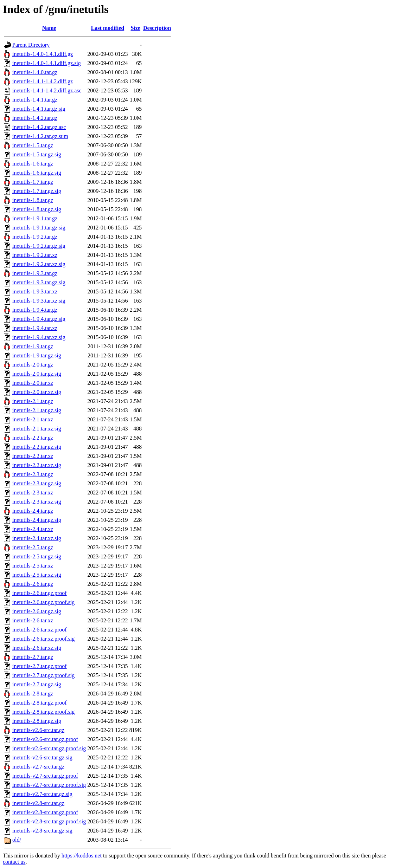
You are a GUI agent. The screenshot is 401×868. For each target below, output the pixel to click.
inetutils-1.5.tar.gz (33, 145)
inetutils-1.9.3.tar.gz (35, 273)
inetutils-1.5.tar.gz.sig (37, 154)
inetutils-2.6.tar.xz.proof (40, 630)
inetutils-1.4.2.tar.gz (35, 118)
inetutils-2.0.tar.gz (33, 365)
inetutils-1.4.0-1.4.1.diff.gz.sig (47, 63)
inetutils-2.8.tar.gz (33, 694)
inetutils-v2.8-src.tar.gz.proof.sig (49, 821)
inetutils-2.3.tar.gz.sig (37, 483)
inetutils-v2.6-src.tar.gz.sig (42, 757)
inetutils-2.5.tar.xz (33, 566)
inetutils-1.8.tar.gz (33, 200)
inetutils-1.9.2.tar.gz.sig (39, 246)
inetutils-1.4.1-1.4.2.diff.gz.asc (47, 90)
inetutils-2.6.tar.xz (33, 620)
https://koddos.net (82, 856)
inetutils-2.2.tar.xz (33, 456)
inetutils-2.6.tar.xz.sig (37, 648)
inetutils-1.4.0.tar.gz (35, 72)
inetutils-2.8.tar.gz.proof (40, 703)
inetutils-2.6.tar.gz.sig (37, 611)
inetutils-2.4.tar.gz (33, 511)
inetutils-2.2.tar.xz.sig (37, 465)
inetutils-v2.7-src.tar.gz (38, 767)
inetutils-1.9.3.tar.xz (35, 292)
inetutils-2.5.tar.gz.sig (37, 556)
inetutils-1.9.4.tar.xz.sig (39, 337)
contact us (14, 862)
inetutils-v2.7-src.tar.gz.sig (42, 794)
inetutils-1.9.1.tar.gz (35, 218)
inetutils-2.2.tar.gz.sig (37, 447)
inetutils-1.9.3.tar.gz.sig (39, 282)
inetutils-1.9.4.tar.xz (35, 328)
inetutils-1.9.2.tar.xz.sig (39, 264)
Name (49, 28)
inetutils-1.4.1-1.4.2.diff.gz (43, 81)
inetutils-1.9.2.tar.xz (35, 255)
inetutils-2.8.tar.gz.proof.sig (43, 712)
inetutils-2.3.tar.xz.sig (37, 502)
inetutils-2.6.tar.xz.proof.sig (43, 639)
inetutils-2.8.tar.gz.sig (37, 721)
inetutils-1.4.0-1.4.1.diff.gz (43, 54)
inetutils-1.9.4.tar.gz (35, 310)
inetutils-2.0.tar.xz (33, 383)
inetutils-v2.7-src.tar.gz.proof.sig (49, 785)
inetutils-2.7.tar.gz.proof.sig (43, 675)
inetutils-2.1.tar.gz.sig (37, 410)
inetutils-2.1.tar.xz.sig (37, 429)
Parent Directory (31, 45)
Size (135, 28)
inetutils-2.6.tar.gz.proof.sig (43, 602)
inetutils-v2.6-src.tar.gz (38, 730)
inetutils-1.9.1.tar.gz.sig (39, 228)
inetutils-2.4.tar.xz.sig (37, 538)
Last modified (108, 28)
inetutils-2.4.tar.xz (33, 529)
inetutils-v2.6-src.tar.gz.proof (45, 739)
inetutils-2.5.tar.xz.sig (37, 575)
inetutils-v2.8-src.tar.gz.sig (42, 831)
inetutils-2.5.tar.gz (33, 547)
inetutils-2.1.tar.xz (33, 419)
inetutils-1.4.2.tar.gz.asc (39, 127)
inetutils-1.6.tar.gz (33, 164)
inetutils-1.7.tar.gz (33, 182)
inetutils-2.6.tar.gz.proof (40, 593)
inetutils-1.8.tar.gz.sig (37, 209)
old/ (17, 840)
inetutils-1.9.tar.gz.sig (37, 355)
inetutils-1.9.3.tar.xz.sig (39, 301)
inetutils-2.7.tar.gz (33, 657)
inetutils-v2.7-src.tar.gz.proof (45, 776)
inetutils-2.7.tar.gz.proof (40, 666)
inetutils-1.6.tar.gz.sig (37, 173)
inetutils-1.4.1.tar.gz (35, 100)
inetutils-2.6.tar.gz (33, 584)
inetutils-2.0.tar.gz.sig (37, 374)
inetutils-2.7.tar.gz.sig (37, 684)
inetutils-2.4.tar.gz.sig (37, 520)
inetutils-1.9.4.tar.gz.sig (39, 319)
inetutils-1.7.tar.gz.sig (37, 191)
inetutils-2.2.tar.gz (33, 438)
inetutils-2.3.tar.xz (33, 493)
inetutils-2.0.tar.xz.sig (37, 392)
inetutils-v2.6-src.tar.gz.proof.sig (49, 748)
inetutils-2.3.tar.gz (33, 474)
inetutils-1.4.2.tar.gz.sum (40, 136)
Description (157, 28)
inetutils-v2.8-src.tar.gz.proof (45, 812)
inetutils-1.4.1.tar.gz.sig (39, 109)
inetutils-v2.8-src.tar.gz (38, 803)
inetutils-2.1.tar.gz (33, 401)
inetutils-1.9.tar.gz (33, 346)
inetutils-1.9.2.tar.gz (35, 237)
